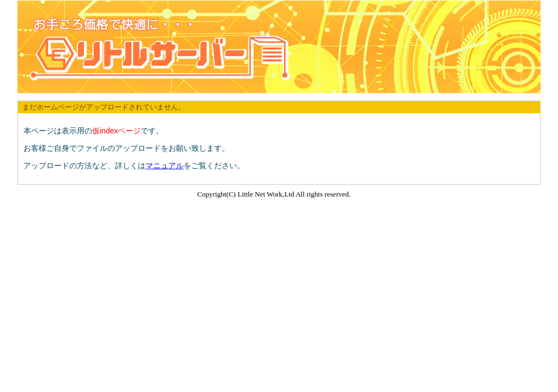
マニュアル (165, 166)
